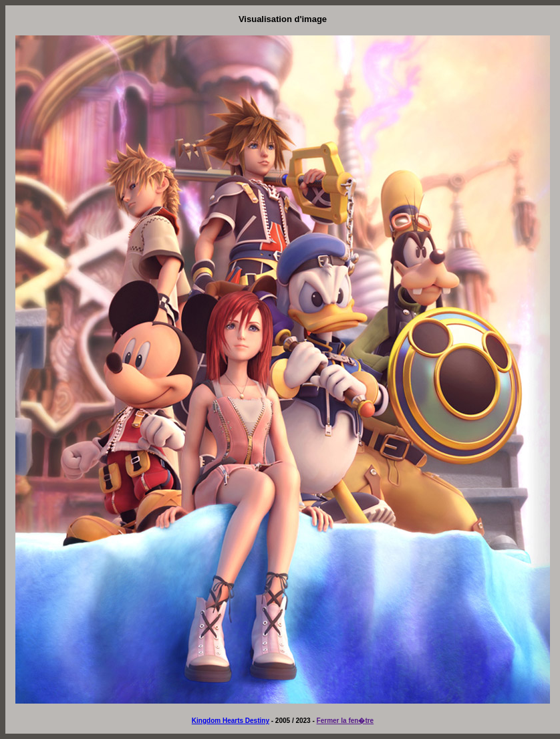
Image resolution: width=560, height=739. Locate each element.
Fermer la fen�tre (345, 721)
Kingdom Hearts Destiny (231, 721)
